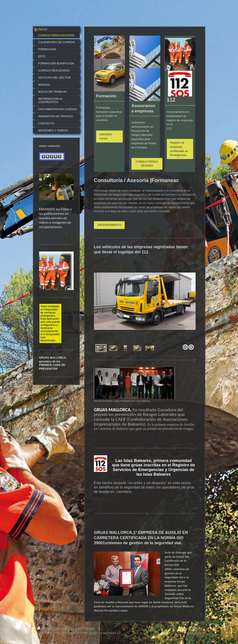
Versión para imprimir (55, 628)
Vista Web (193, 633)
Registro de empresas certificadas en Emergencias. (179, 149)
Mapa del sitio (85, 628)
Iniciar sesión (192, 628)
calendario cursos (106, 136)
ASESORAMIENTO (109, 225)
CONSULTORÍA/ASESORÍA (147, 164)
